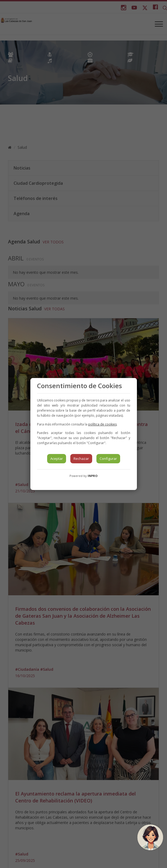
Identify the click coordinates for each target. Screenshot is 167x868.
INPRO (93, 476)
